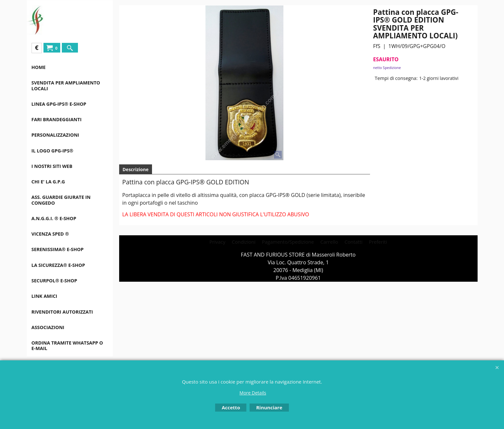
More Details (253, 393)
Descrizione (136, 169)
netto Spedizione (387, 68)
